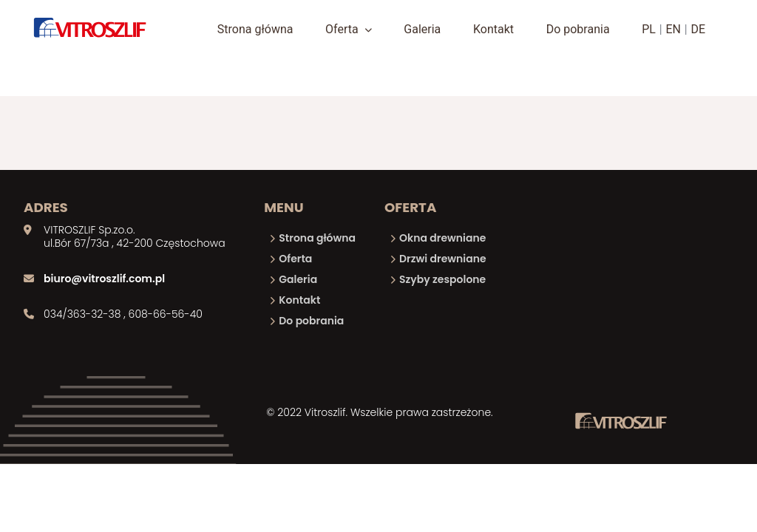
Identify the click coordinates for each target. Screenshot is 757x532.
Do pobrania (578, 29)
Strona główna (255, 29)
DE (699, 29)
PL (649, 29)
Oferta (349, 29)
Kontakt (493, 29)
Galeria (422, 29)
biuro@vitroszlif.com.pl (104, 279)
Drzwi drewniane (443, 259)
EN (673, 29)
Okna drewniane (442, 238)
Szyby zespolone (442, 279)
